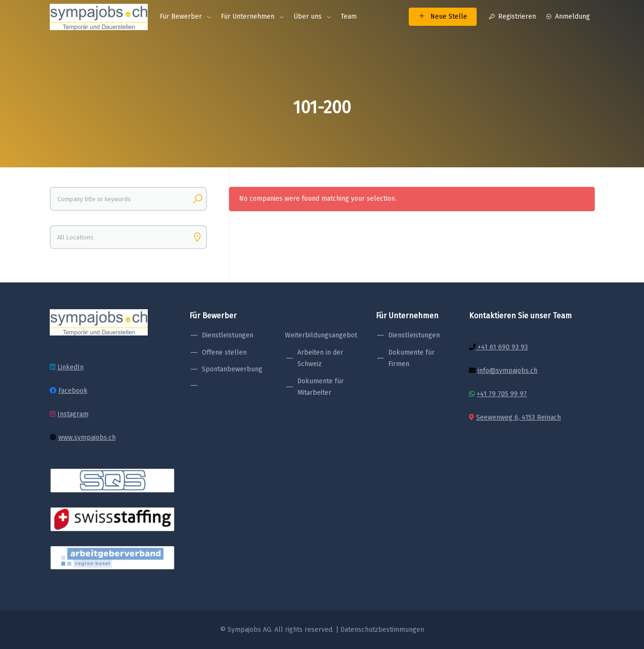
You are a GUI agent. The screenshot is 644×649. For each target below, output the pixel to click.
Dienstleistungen (228, 335)
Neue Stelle (443, 16)
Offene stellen (224, 352)
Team (349, 16)
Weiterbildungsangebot (321, 335)
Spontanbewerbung (232, 369)
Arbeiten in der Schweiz (320, 358)
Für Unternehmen (248, 16)
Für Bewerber (181, 16)
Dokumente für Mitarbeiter (321, 387)
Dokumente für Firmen (411, 358)
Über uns (308, 16)
